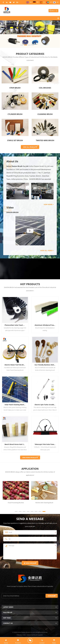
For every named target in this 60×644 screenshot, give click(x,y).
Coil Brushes (45, 88)
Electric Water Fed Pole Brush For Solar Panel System (16, 365)
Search (53, 11)
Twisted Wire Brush (45, 140)
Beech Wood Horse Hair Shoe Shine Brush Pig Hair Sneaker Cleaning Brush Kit (16, 444)
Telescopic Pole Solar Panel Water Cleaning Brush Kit (46, 444)
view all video (47, 250)
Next (3, 508)
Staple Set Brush (15, 140)
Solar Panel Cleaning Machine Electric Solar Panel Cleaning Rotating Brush (16, 405)
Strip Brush (15, 88)
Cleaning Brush (45, 114)
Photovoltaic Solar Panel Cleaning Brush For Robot (16, 325)
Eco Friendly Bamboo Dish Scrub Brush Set (46, 365)
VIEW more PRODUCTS (30, 457)
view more (49, 204)
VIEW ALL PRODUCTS (30, 147)
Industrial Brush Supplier (35, 635)
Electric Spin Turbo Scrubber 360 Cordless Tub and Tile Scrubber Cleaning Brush (46, 405)
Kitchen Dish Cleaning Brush (44, 503)
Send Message (30, 563)
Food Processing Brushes (16, 503)
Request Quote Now (30, 640)
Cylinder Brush (15, 114)
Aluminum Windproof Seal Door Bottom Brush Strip (46, 325)
